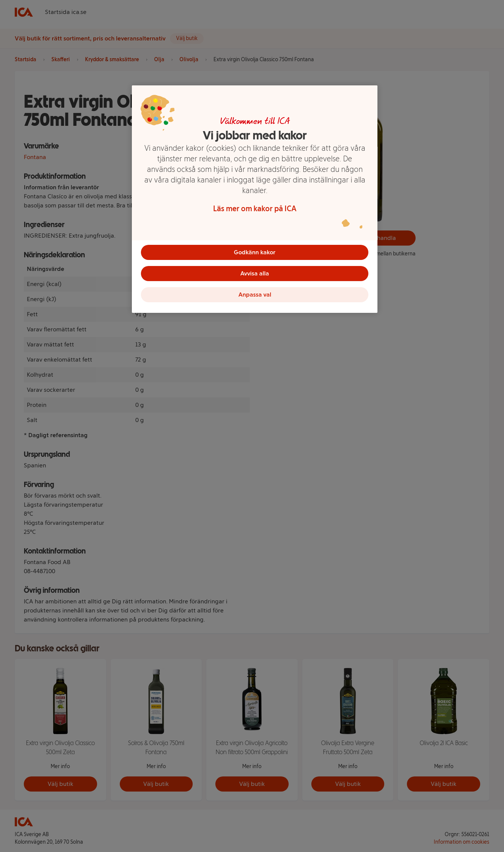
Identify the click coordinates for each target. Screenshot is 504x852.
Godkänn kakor (255, 252)
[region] (255, 199)
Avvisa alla (255, 273)
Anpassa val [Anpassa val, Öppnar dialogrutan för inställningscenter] (255, 295)
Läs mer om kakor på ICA (255, 209)
